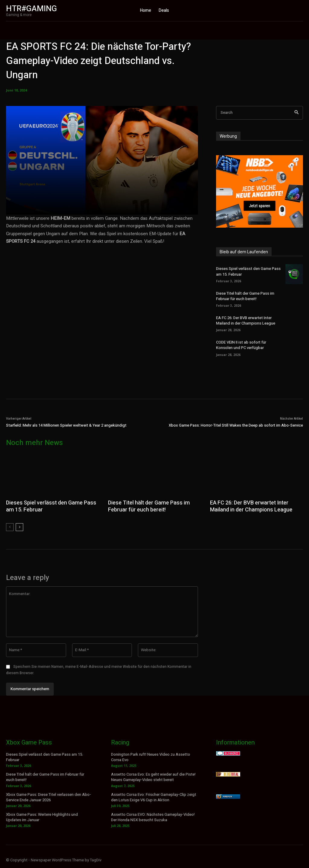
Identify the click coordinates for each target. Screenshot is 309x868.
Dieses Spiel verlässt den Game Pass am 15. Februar (51, 506)
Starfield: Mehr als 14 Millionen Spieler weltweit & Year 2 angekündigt (66, 425)
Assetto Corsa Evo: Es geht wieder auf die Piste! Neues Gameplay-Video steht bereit (153, 777)
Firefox (228, 797)
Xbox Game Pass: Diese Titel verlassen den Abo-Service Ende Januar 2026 (49, 797)
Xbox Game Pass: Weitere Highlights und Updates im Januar (42, 817)
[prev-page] (10, 527)
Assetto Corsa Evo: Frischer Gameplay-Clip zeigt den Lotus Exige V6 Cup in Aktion (154, 797)
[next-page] (19, 527)
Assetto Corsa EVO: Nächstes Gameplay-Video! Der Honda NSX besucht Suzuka (153, 817)
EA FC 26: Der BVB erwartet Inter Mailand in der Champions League (246, 320)
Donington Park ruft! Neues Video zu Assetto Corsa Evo (151, 757)
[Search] (296, 113)
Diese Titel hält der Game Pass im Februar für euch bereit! (245, 296)
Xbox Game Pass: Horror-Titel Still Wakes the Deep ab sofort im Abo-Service (236, 425)
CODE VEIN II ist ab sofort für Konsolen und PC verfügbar (241, 345)
